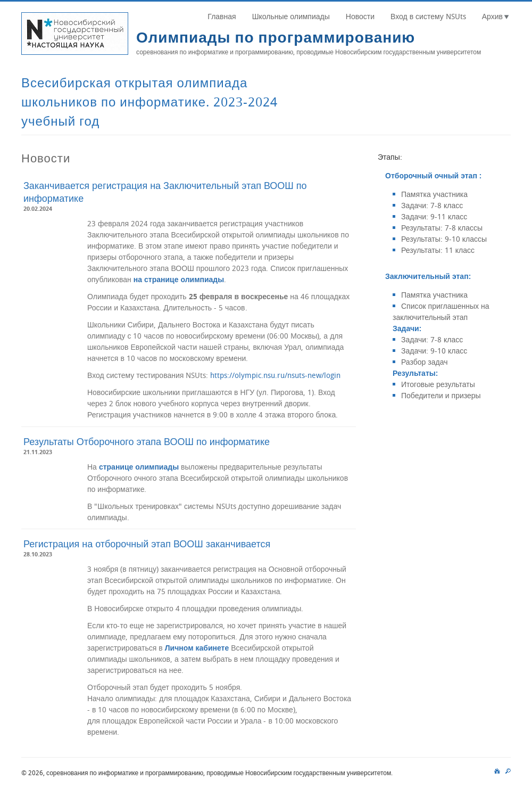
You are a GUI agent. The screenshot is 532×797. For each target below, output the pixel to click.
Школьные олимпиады (291, 16)
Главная (222, 16)
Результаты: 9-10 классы (444, 239)
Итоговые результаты (438, 384)
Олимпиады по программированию (276, 37)
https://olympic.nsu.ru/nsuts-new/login (275, 375)
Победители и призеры (441, 395)
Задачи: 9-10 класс (434, 351)
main (497, 770)
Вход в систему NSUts (428, 16)
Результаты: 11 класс (438, 250)
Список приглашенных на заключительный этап (441, 311)
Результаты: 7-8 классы (442, 228)
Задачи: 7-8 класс (432, 205)
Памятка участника (434, 194)
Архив (492, 16)
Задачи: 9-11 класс (434, 216)
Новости (360, 16)
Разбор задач (425, 362)
